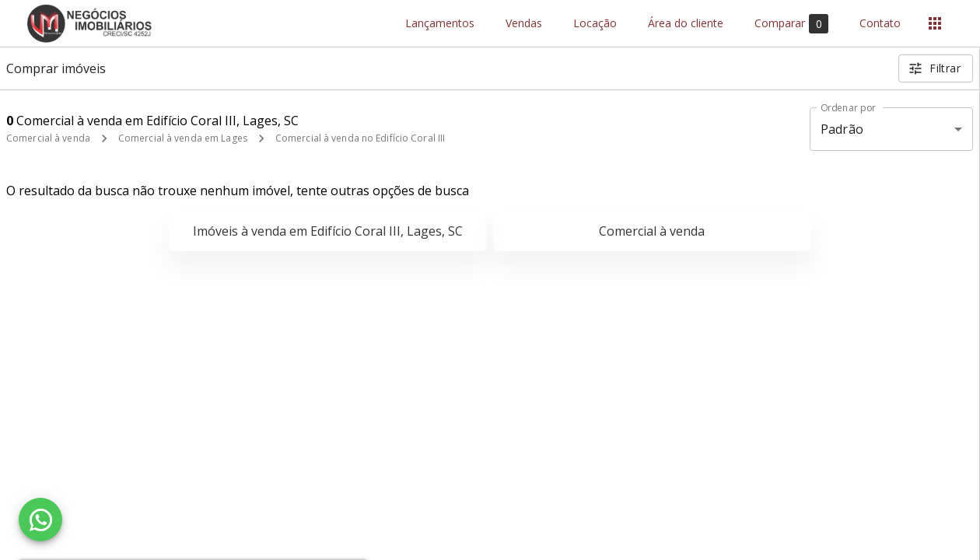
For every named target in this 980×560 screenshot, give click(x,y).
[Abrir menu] (935, 23)
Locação (595, 24)
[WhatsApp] (40, 520)
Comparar (791, 24)
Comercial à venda (48, 138)
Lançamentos (440, 24)
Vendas (524, 24)
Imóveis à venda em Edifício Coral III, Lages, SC (328, 231)
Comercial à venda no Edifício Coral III (360, 138)
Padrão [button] (842, 129)
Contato (880, 24)
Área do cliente (686, 24)
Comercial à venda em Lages (183, 138)
